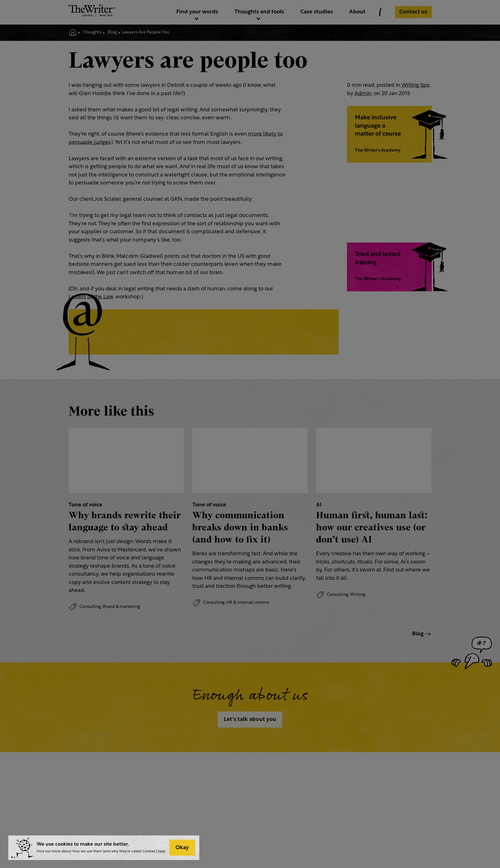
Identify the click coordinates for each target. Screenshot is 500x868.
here (162, 852)
